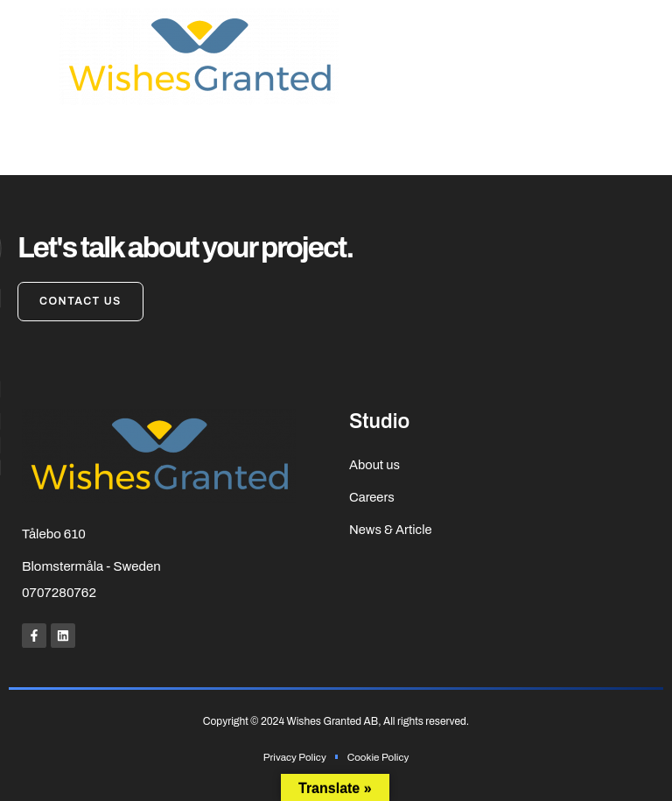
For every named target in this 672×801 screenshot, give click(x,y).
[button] (25, 57)
